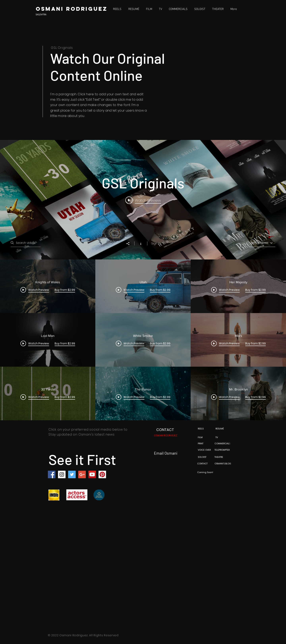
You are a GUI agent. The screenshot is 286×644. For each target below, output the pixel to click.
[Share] (130, 244)
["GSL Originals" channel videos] (143, 340)
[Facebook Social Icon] (52, 474)
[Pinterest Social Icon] (102, 474)
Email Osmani (166, 453)
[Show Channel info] (141, 243)
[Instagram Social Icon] (62, 474)
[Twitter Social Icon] (72, 474)
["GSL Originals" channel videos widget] (143, 280)
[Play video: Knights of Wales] (143, 200)
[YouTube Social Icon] (92, 474)
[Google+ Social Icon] (82, 474)
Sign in (156, 243)
